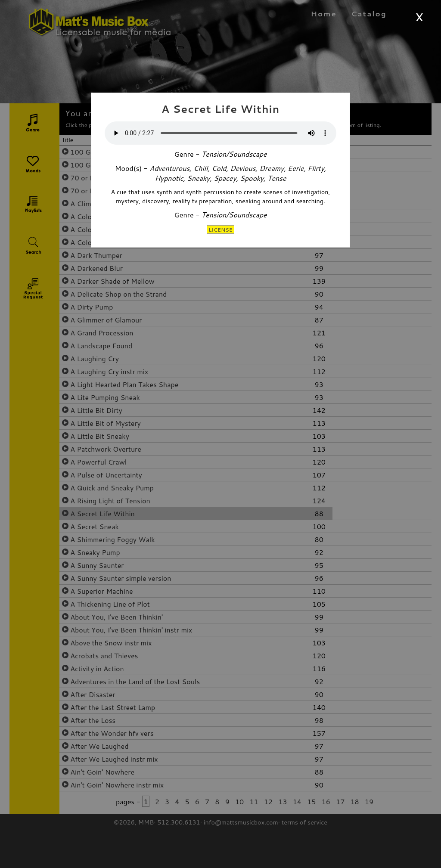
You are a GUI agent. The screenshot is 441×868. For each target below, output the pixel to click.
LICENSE (220, 229)
